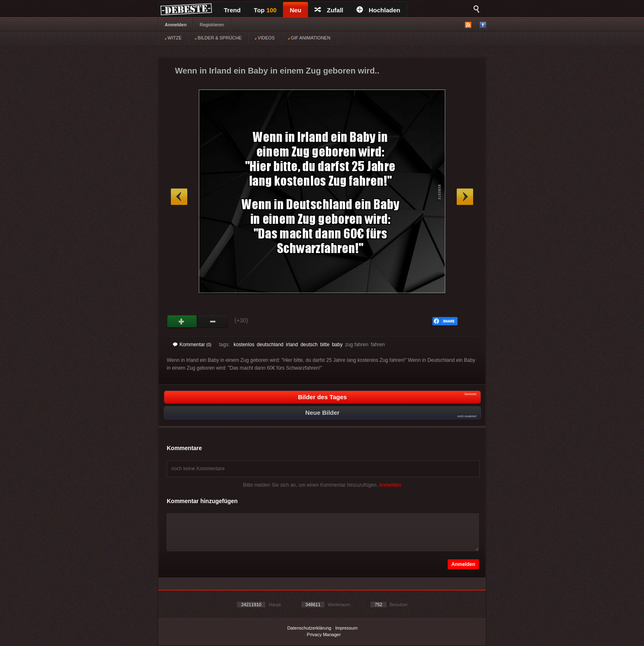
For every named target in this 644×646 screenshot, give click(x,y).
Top (265, 10)
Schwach (213, 322)
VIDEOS (265, 38)
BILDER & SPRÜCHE (218, 38)
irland (292, 345)
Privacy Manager (324, 635)
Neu (295, 10)
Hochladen (378, 10)
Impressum (346, 628)
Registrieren (212, 25)
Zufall (329, 10)
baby (337, 345)
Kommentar (192, 345)
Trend (232, 10)
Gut (182, 322)
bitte (325, 345)
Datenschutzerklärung (309, 628)
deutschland (270, 345)
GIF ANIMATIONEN (309, 38)
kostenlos (244, 345)
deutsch (309, 345)
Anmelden (176, 25)
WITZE (173, 38)
